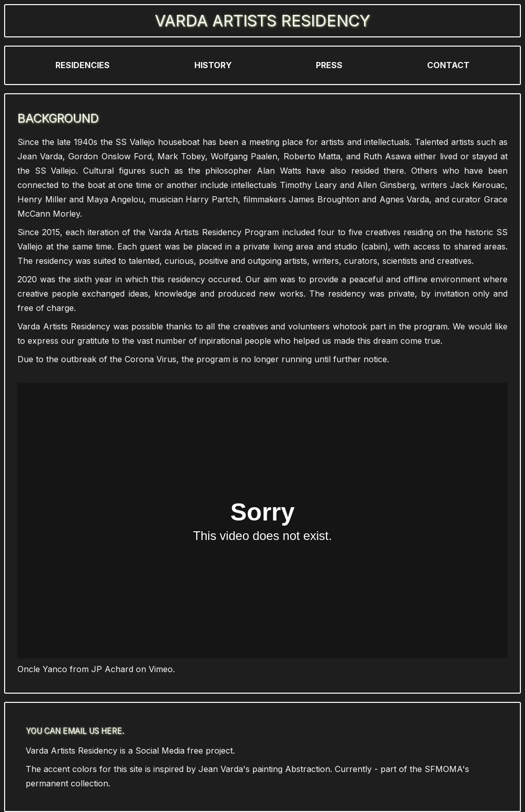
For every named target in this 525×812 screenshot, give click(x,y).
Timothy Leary (308, 185)
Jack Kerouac (478, 185)
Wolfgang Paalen (244, 156)
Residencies (83, 65)
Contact (448, 65)
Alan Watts (279, 171)
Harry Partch (212, 199)
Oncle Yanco (42, 669)
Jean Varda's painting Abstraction (264, 769)
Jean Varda (40, 156)
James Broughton (324, 199)
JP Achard (112, 669)
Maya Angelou (115, 199)
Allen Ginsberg (386, 185)
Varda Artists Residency (262, 20)
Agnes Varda (405, 199)
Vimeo (161, 669)
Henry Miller (42, 199)
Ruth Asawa (387, 156)
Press (329, 65)
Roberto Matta (312, 156)
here (112, 731)
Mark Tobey (181, 156)
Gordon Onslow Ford (110, 156)
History (213, 65)
